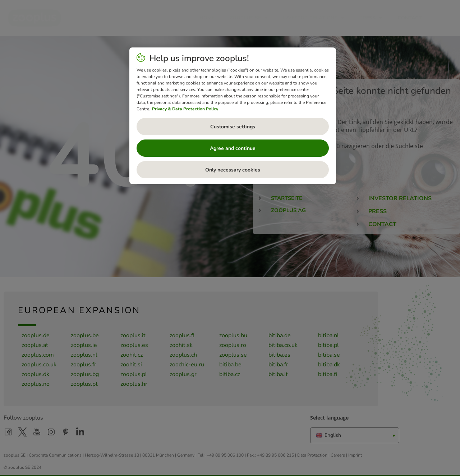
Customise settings (233, 127)
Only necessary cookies (233, 170)
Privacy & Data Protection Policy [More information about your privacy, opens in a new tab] (185, 109)
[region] (233, 116)
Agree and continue (233, 148)
